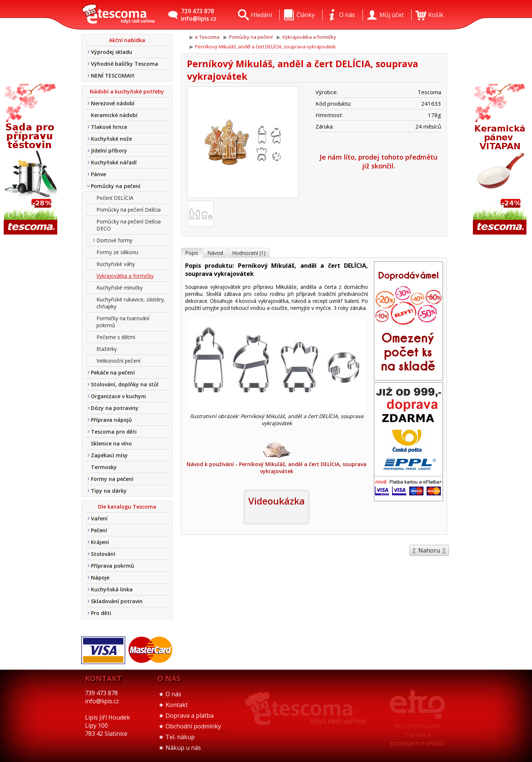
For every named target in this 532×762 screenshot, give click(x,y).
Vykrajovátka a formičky (125, 276)
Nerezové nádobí (113, 103)
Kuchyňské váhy (116, 264)
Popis (192, 253)
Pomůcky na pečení (116, 186)
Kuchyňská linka (112, 589)
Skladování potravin (117, 601)
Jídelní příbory (109, 151)
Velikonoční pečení (118, 361)
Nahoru (429, 550)
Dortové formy (114, 240)
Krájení (100, 542)
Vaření (99, 518)
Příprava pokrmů (112, 566)
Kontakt (177, 705)
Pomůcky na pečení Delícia (129, 210)
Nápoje (100, 578)
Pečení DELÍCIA (115, 198)
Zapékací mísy (109, 455)
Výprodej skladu (112, 52)
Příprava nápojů (111, 420)
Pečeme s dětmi (116, 337)
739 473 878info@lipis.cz (199, 15)
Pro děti (101, 613)
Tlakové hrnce (109, 127)
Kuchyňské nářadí (114, 162)
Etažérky (107, 349)
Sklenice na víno (111, 443)
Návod (215, 253)
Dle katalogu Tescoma (127, 507)
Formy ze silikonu (117, 252)
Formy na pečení (112, 479)
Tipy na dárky (109, 491)
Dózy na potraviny (115, 408)
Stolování (103, 554)
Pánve (98, 174)
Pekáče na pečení (113, 373)
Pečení (99, 530)
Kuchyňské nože (111, 139)
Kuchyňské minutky (120, 288)
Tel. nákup (180, 737)
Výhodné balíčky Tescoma (125, 64)
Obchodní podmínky (193, 726)
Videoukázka (277, 501)
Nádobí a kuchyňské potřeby (127, 91)
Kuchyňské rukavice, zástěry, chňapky (131, 303)
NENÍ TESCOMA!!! (113, 76)
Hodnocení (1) (249, 253)
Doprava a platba (190, 715)
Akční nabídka (127, 40)
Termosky (104, 467)
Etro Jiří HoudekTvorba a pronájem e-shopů (417, 734)
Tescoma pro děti (114, 432)
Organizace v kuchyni (118, 396)
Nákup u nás (183, 748)
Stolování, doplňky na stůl (125, 384)
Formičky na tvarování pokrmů (123, 322)
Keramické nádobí (114, 115)
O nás (173, 694)
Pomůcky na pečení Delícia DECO (129, 225)
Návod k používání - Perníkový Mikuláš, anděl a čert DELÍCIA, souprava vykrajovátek (277, 458)
